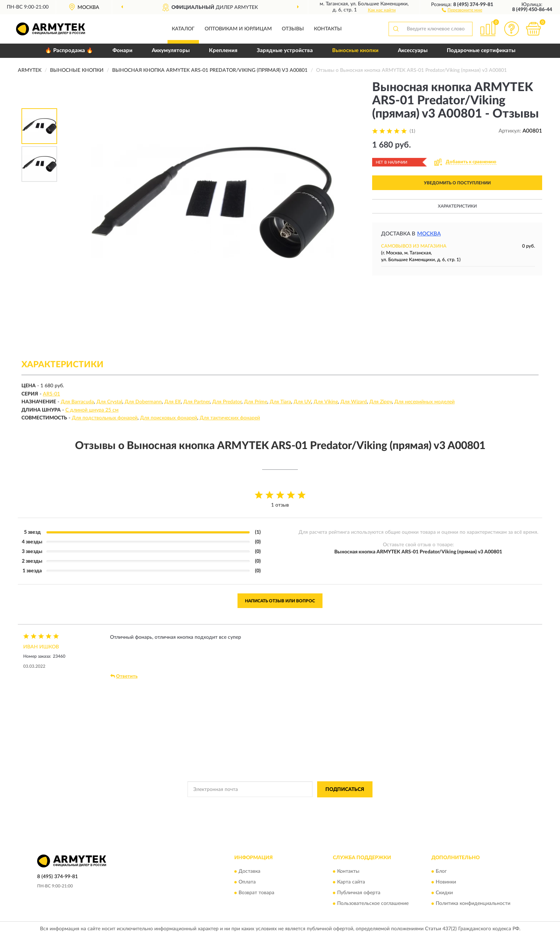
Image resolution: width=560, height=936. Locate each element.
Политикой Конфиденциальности (278, 806)
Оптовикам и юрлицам (238, 29)
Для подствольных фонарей (105, 418)
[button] (462, 10)
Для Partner (196, 402)
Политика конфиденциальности (473, 904)
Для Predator (227, 402)
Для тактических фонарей (230, 418)
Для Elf (172, 402)
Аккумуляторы (171, 51)
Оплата (247, 882)
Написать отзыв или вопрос (280, 601)
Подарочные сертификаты (481, 51)
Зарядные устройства (285, 51)
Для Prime (256, 402)
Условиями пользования (341, 806)
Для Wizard (354, 402)
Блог (441, 872)
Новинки (446, 882)
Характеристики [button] (457, 206)
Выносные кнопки (355, 51)
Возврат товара (256, 893)
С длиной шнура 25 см (92, 410)
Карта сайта (351, 882)
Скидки (444, 893)
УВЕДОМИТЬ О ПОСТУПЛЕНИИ (457, 183)
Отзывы (293, 29)
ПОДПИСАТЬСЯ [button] (345, 790)
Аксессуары (413, 51)
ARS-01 (51, 394)
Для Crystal (109, 402)
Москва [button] (429, 234)
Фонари (122, 51)
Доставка (249, 872)
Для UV (302, 402)
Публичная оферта (359, 893)
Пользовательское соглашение (373, 904)
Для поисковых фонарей (169, 418)
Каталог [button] (183, 29)
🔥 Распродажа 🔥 (69, 51)
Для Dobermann (143, 402)
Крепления (223, 51)
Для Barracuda (77, 402)
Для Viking (326, 402)
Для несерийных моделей (424, 402)
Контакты (328, 29)
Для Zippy (381, 402)
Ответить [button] (124, 676)
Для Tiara (280, 402)
